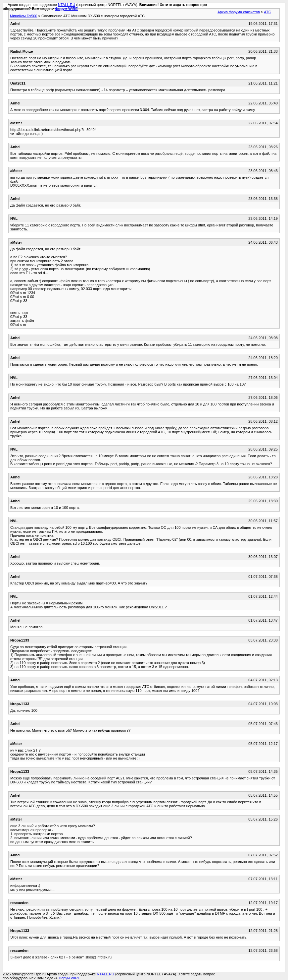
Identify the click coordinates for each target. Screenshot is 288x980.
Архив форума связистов (239, 12)
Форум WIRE (66, 9)
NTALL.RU (67, 5)
